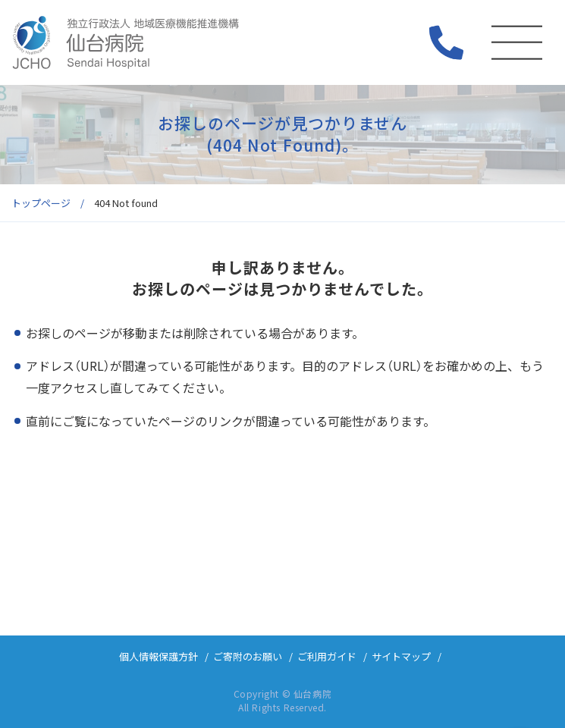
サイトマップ (401, 656)
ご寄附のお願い (248, 656)
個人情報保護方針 (159, 656)
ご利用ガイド (327, 656)
